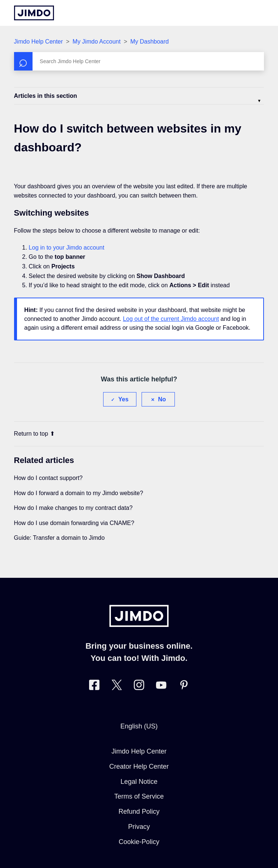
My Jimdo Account (97, 42)
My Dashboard (149, 42)
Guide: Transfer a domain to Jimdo (59, 538)
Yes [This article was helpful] (123, 399)
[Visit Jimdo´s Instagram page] (139, 687)
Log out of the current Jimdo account (171, 319)
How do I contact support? (48, 478)
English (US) (139, 726)
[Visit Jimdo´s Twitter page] (117, 687)
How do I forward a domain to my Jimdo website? (79, 493)
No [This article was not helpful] (162, 399)
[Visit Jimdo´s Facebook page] (94, 687)
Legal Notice (139, 782)
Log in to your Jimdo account (67, 248)
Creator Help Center (139, 766)
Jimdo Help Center (39, 42)
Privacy (139, 827)
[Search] (139, 61)
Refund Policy (139, 812)
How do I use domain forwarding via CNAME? (74, 523)
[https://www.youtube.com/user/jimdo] (161, 687)
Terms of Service (139, 796)
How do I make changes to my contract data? (73, 508)
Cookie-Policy (139, 842)
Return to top (35, 434)
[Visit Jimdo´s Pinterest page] (184, 687)
